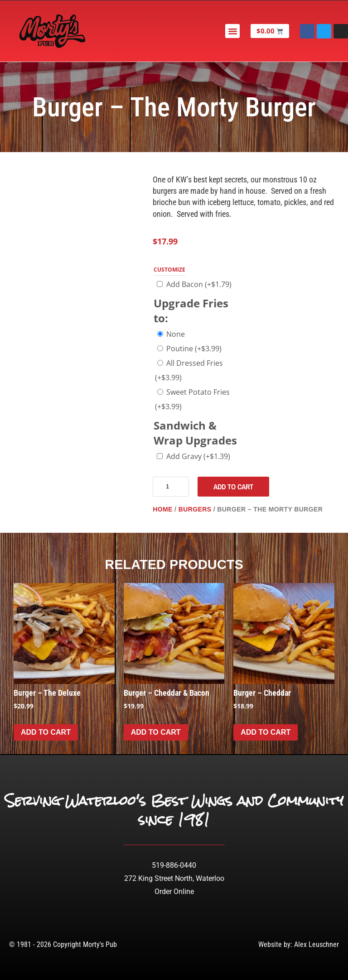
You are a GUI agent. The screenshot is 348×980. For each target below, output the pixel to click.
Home (163, 509)
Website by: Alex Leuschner (299, 944)
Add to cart (233, 487)
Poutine (194, 349)
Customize (169, 270)
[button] (233, 31)
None (176, 334)
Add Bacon (199, 284)
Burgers (195, 509)
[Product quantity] (171, 487)
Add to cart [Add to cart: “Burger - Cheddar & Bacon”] (156, 732)
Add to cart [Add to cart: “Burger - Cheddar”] (266, 732)
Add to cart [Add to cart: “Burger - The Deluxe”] (46, 732)
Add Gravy (198, 456)
